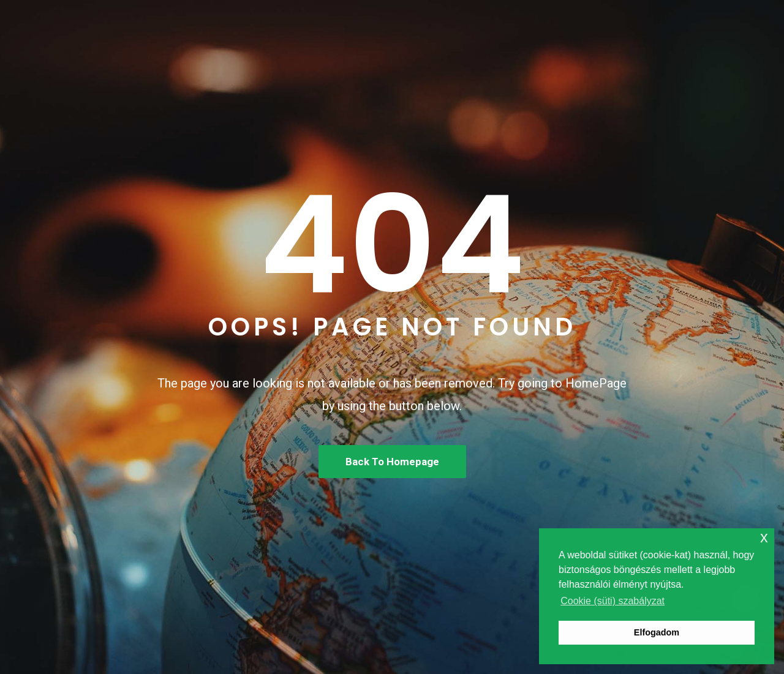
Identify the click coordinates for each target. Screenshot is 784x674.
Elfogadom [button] (657, 632)
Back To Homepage (392, 462)
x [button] (764, 537)
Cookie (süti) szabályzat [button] (612, 601)
